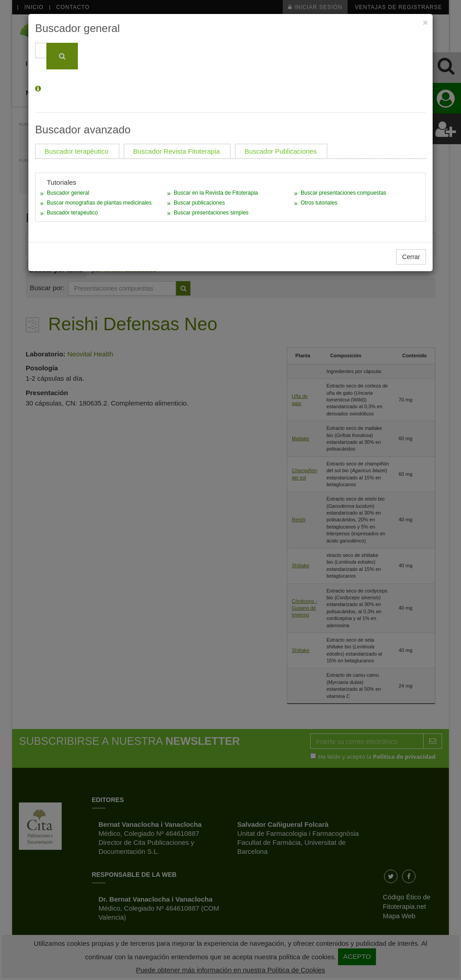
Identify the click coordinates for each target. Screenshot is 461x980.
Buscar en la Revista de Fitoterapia (216, 193)
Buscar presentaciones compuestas (343, 193)
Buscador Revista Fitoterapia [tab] (177, 151)
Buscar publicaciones (199, 203)
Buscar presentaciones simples (211, 213)
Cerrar (411, 257)
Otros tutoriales (319, 203)
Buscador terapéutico (72, 213)
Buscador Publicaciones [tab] (280, 151)
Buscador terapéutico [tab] (77, 151)
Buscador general (68, 193)
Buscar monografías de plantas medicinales (99, 203)
